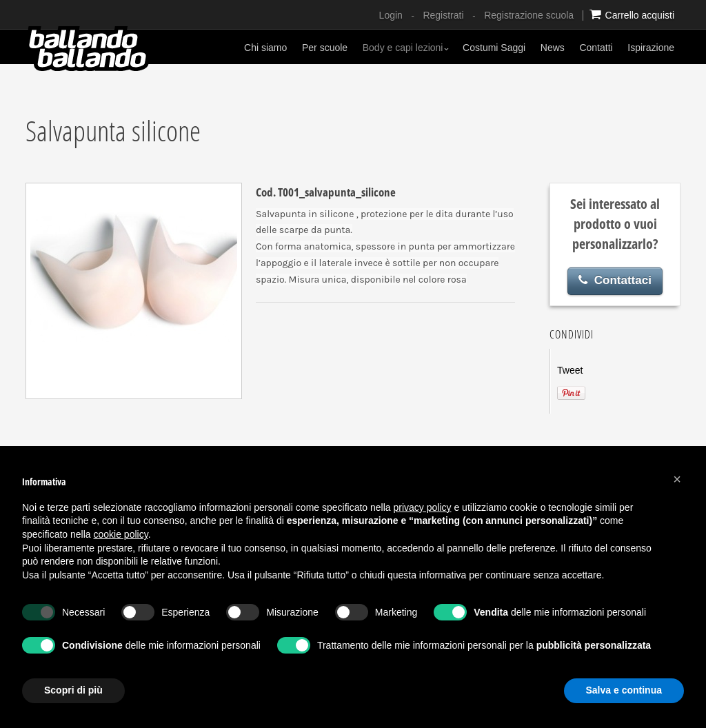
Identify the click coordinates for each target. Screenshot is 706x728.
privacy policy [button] (423, 507)
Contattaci (615, 280)
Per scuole (325, 48)
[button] (677, 479)
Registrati (443, 15)
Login (391, 15)
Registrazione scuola (529, 15)
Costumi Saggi (494, 48)
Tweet (570, 370)
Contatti (596, 48)
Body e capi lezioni (406, 48)
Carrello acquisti (632, 14)
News (553, 48)
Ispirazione (651, 48)
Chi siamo (265, 48)
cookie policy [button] (121, 534)
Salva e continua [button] (624, 690)
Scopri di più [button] (73, 690)
